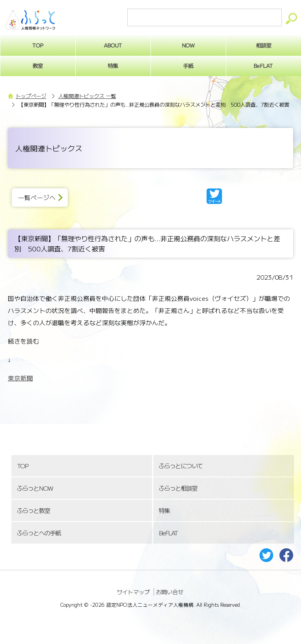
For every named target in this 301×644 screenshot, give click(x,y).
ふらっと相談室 (178, 488)
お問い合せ (170, 592)
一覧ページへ (37, 197)
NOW (188, 45)
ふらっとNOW (35, 488)
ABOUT (113, 45)
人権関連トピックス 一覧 (87, 96)
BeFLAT (168, 533)
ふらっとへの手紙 (39, 533)
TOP (22, 466)
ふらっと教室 (33, 510)
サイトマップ (133, 592)
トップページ (31, 96)
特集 (113, 65)
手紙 (188, 65)
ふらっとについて (181, 466)
